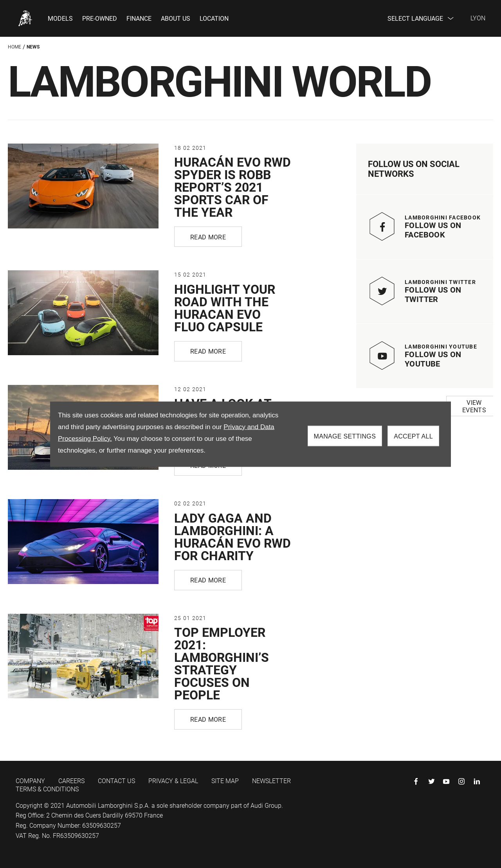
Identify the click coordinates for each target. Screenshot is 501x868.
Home (14, 47)
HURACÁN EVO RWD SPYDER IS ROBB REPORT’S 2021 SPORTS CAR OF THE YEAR (232, 187)
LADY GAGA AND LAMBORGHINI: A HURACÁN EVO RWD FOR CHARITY (232, 537)
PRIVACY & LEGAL (173, 781)
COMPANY (30, 781)
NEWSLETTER (271, 781)
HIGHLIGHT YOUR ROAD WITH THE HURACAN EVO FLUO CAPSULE (225, 308)
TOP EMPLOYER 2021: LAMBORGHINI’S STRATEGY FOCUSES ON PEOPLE (222, 664)
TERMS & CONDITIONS (47, 789)
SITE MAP (225, 781)
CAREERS (71, 781)
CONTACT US (116, 781)
